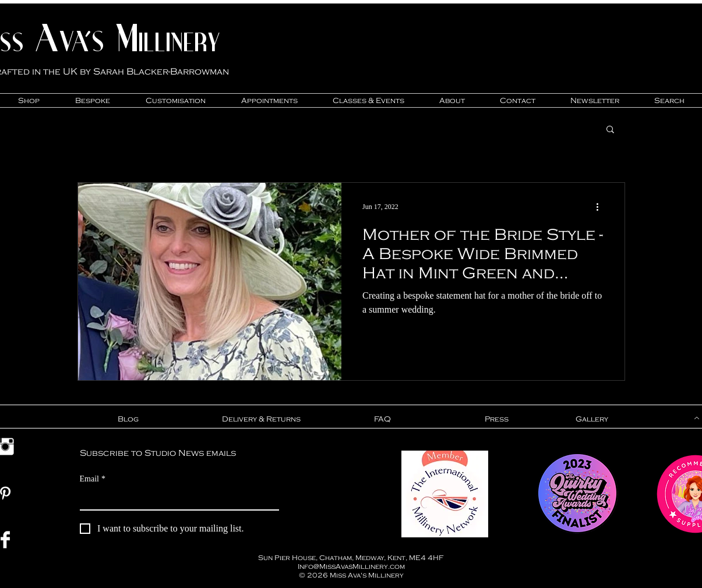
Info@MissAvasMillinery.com (351, 566)
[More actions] (602, 207)
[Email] (176, 499)
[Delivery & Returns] (262, 419)
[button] (610, 130)
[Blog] (128, 419)
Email (93, 479)
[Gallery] (592, 419)
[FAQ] (383, 419)
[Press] (497, 419)
